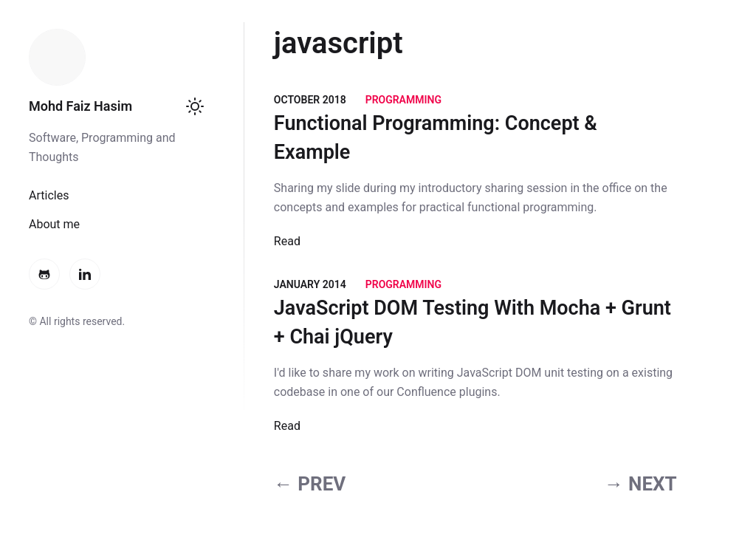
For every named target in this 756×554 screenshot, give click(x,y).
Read (287, 241)
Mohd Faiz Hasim (80, 106)
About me (54, 224)
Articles (49, 195)
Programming (403, 100)
